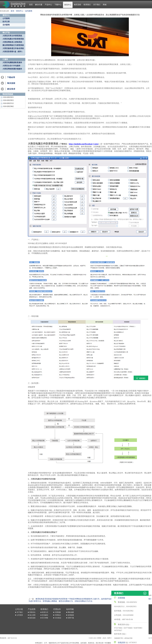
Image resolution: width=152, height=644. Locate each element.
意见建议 (45, 615)
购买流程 (78, 5)
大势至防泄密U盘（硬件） (13, 52)
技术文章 (6, 22)
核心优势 (32, 615)
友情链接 (71, 615)
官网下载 (71, 618)
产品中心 (48, 5)
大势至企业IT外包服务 (11, 66)
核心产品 (6, 33)
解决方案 (39, 5)
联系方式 (45, 612)
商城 (105, 5)
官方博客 (45, 618)
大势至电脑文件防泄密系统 (13, 39)
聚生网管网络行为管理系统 (13, 45)
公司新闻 (6, 18)
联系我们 (87, 5)
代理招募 (58, 612)
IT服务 (5, 59)
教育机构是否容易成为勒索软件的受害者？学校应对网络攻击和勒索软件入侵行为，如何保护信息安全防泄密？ (79, 599)
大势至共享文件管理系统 (12, 36)
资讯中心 (68, 5)
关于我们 (97, 5)
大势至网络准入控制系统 (12, 42)
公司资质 (20, 615)
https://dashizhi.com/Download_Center (84, 144)
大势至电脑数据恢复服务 (12, 62)
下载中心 (58, 5)
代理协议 (58, 615)
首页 (31, 5)
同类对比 (32, 612)
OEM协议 (58, 618)
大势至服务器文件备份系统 (13, 48)
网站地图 (71, 612)
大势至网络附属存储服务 (12, 69)
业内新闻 (29, 11)
